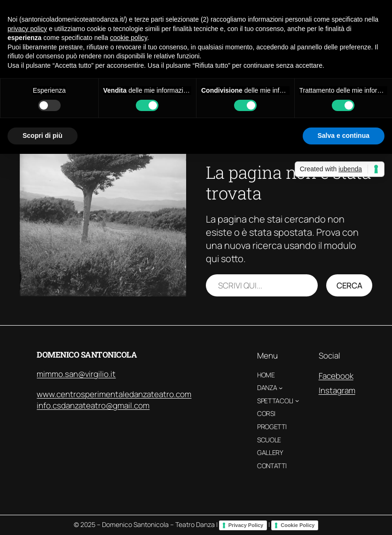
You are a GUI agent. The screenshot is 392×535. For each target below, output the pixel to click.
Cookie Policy (298, 525)
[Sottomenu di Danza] (281, 388)
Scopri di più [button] (43, 136)
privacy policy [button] (27, 29)
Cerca (349, 285)
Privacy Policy (246, 525)
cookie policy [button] (129, 38)
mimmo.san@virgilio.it (76, 374)
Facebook (336, 376)
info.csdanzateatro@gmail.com (93, 405)
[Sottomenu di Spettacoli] (297, 400)
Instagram (337, 390)
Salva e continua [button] (344, 136)
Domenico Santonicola (87, 355)
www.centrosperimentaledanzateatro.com (114, 394)
